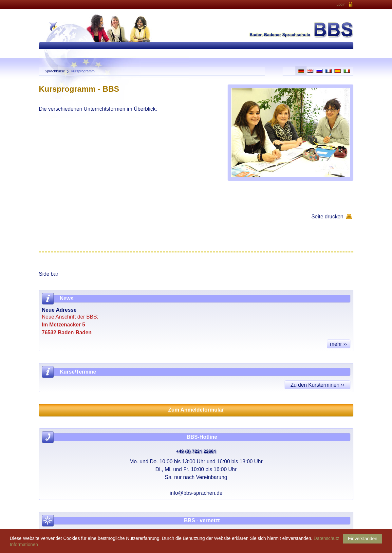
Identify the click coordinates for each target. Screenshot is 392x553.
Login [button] (345, 5)
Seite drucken (327, 217)
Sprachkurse (55, 71)
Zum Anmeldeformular (196, 410)
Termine (86, 372)
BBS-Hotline (202, 437)
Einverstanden (363, 539)
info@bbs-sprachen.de (196, 493)
